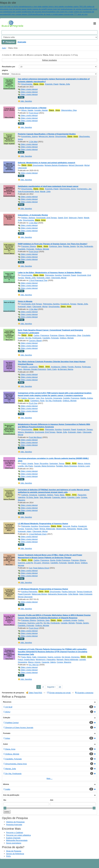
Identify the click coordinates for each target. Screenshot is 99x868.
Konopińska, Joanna (29, 136)
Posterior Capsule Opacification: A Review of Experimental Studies (47, 134)
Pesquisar (9, 42)
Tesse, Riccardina (41, 463)
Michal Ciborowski (76, 165)
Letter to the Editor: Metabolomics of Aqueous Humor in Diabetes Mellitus (50, 273)
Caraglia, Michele (68, 623)
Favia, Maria (59, 495)
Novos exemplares (14, 843)
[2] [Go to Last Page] (60, 687)
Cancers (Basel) (35, 341)
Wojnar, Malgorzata (47, 529)
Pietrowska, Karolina (53, 275)
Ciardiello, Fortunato (26, 249)
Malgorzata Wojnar (39, 594)
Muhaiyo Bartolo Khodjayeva (56, 165)
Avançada (22, 42)
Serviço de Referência (15, 854)
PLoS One (33, 403)
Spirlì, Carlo (52, 369)
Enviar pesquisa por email (59, 693)
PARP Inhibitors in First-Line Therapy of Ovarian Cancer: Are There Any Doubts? (53, 244)
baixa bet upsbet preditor (18, 12)
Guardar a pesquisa (84, 693)
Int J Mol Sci (34, 665)
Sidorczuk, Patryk (76, 218)
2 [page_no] (43, 687)
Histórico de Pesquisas (15, 822)
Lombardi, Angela (70, 620)
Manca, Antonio (84, 463)
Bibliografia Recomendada (17, 840)
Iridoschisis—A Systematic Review (33, 215)
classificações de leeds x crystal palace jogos (50, 14)
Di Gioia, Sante (32, 497)
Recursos (7, 702)
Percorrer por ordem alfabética (18, 835)
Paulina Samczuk (69, 592)
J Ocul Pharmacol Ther (38, 280)
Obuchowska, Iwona (68, 189)
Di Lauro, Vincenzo (42, 563)
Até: (52, 800)
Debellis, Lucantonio (29, 367)
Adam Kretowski (86, 594)
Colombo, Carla (74, 497)
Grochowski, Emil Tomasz (47, 218)
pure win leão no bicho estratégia (13, 7)
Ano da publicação (11, 795)
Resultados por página (9, 68)
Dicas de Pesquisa (14, 851)
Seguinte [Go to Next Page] (51, 687)
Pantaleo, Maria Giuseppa (66, 466)
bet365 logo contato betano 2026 (19, 14)
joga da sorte (40, 9)
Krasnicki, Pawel (52, 84)
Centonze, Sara (55, 246)
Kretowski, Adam (43, 278)
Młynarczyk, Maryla (46, 136)
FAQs (8, 856)
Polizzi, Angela (27, 463)
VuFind (6, 24)
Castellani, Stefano (46, 495)
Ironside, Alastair (41, 110)
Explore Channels (13, 838)
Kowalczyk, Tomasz (68, 304)
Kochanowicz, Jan (84, 189)
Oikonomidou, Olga (69, 110)
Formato (7, 733)
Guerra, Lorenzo (54, 657)
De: (5, 800)
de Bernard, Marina (65, 369)
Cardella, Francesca (71, 398)
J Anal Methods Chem (38, 534)
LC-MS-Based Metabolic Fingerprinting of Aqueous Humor (43, 524)
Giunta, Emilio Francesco (60, 560)
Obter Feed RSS (34, 693)
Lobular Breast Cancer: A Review (32, 108)
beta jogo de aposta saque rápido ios (20, 9)
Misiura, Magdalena (26, 432)
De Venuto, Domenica (71, 657)
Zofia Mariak (73, 594)
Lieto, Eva (40, 398)
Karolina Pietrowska (29, 592)
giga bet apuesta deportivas (39, 12)
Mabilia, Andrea (87, 398)
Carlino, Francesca (41, 335)
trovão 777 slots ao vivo (78, 14)
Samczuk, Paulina (70, 526)
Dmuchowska (32, 165)
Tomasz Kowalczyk (84, 592)
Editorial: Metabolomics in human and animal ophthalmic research (46, 163)
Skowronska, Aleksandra (66, 529)
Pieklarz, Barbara (28, 218)
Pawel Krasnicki (24, 594)
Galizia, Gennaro (28, 398)
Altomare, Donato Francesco (35, 369)
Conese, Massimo (64, 662)
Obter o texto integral (28, 89)
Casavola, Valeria (59, 497)
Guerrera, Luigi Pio (25, 563)
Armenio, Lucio (84, 466)
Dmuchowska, (33, 84)
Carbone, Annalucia (29, 495)
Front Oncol (34, 113)
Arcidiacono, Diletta (59, 367)
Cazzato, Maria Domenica (44, 466)
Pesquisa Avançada (14, 825)
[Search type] (49, 37)
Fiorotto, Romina (74, 367)
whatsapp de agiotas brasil (76, 9)
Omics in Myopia (25, 301)
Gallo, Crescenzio (39, 657)
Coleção (7, 718)
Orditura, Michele (42, 249)
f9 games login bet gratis (55, 9)
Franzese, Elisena (28, 246)
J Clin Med (33, 142)
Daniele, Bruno (74, 563)
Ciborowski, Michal (59, 278)
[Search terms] (49, 32)
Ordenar (6, 74)
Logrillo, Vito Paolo (25, 466)
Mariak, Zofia (65, 84)
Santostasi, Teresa (57, 463)
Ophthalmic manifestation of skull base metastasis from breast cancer (48, 186)
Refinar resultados (50, 60)
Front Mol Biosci (35, 437)
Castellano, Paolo (37, 401)
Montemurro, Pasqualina (46, 659)
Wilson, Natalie (27, 110)
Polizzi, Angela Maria (26, 659)
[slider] (5, 808)
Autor (4, 48)
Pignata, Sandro (69, 246)
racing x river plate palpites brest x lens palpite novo (47, 7)
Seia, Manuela (45, 497)
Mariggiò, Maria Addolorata (67, 659)
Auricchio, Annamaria (53, 398)
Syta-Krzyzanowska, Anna (28, 191)
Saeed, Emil (63, 218)
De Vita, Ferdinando (85, 246)
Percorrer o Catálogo (15, 833)
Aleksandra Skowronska (57, 594)
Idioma (6, 784)
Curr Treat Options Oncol (39, 568)
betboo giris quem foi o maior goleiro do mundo (69, 12)
